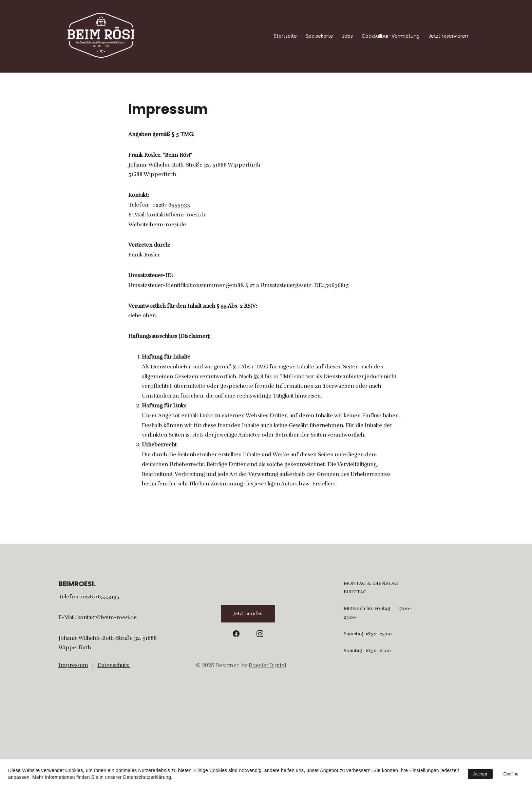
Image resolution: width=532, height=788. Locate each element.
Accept (480, 774)
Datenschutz (113, 665)
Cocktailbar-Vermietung (391, 36)
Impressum (73, 665)
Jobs (347, 36)
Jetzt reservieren (448, 36)
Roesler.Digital (268, 666)
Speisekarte (319, 36)
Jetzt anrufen (248, 613)
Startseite (285, 36)
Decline (511, 774)
